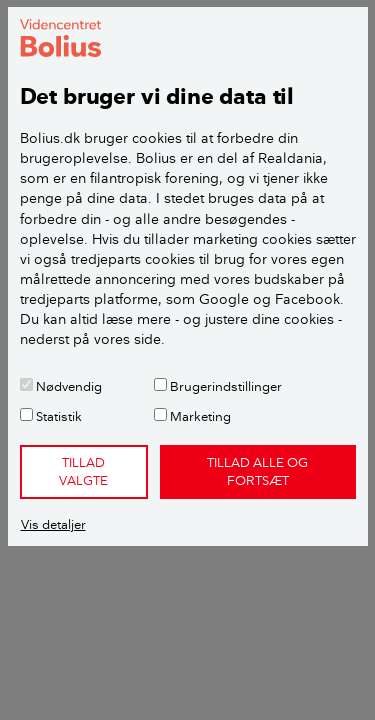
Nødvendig (61, 386)
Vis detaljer (53, 524)
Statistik (51, 416)
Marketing (192, 416)
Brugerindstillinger (218, 386)
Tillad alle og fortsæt (257, 471)
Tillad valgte (83, 471)
